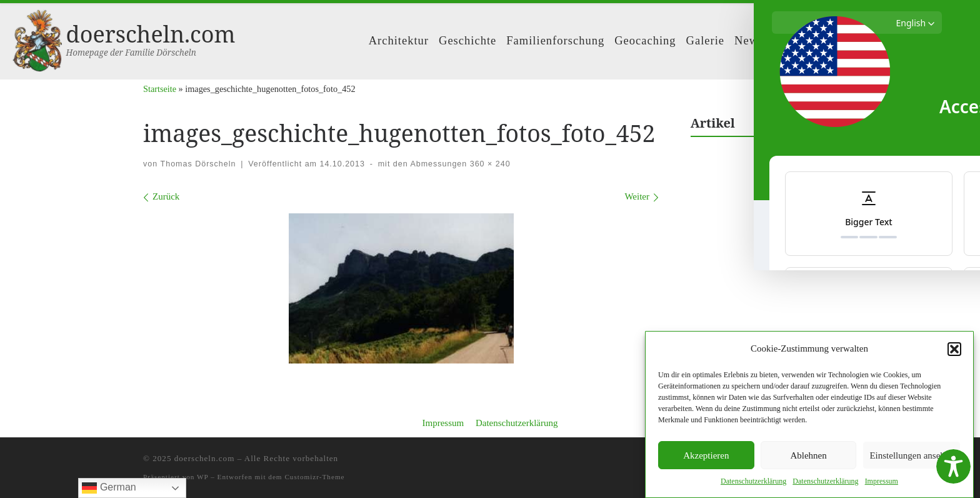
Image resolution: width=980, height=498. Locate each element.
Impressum (443, 423)
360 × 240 (488, 164)
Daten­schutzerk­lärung (753, 481)
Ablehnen (808, 455)
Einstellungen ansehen (912, 455)
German (109, 488)
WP (202, 477)
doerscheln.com (205, 458)
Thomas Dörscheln (198, 164)
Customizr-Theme (314, 477)
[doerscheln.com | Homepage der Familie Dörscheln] (37, 38)
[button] (954, 349)
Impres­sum (882, 481)
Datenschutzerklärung (517, 423)
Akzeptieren (706, 455)
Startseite (160, 89)
